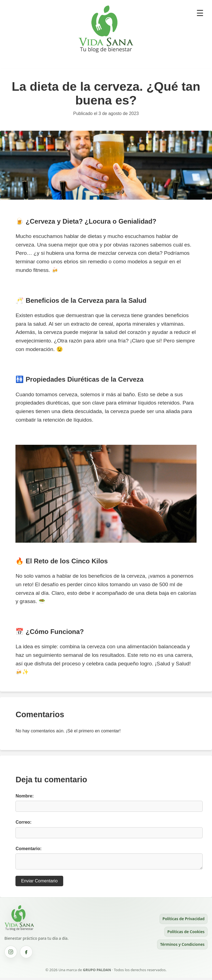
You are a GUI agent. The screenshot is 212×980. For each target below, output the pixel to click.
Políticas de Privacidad (184, 921)
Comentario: (28, 849)
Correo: (23, 822)
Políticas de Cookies (186, 934)
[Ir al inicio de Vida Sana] (19, 931)
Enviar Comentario (39, 883)
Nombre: (25, 796)
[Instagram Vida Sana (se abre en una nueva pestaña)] (11, 954)
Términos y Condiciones (182, 946)
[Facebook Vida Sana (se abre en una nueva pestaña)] (26, 954)
